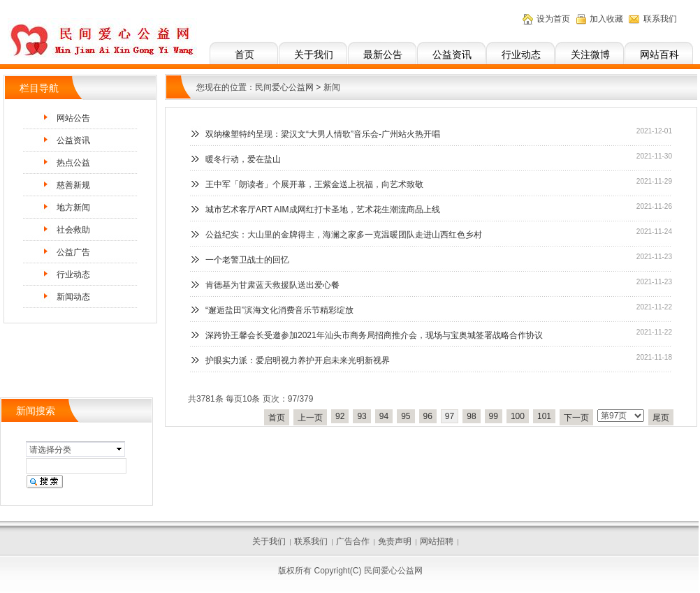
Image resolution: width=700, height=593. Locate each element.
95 (406, 416)
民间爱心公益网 (284, 87)
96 (428, 416)
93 (362, 416)
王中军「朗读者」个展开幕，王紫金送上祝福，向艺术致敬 (314, 184)
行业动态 (521, 54)
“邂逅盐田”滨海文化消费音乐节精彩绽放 (279, 310)
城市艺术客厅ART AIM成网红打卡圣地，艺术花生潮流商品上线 (323, 210)
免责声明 (395, 541)
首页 (245, 54)
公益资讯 (452, 54)
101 (544, 416)
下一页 (576, 418)
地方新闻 (73, 207)
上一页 (310, 418)
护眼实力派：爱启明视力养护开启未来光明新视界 (298, 360)
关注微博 (590, 54)
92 (340, 416)
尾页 (661, 418)
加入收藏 (606, 19)
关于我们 (314, 54)
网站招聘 (437, 541)
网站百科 (659, 54)
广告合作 (353, 541)
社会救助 (73, 230)
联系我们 (660, 19)
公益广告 (73, 252)
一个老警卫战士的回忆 (247, 260)
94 (384, 416)
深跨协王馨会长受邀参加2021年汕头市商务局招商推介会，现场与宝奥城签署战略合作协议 (374, 335)
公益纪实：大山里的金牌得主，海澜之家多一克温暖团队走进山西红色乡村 (344, 235)
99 (494, 416)
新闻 (332, 87)
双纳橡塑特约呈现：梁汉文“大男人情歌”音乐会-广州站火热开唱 (323, 134)
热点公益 (73, 163)
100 (518, 416)
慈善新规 (73, 185)
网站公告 (73, 118)
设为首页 (553, 19)
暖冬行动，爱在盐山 (243, 159)
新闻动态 (73, 297)
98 (471, 416)
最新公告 (383, 54)
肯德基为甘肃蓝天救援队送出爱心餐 (272, 285)
